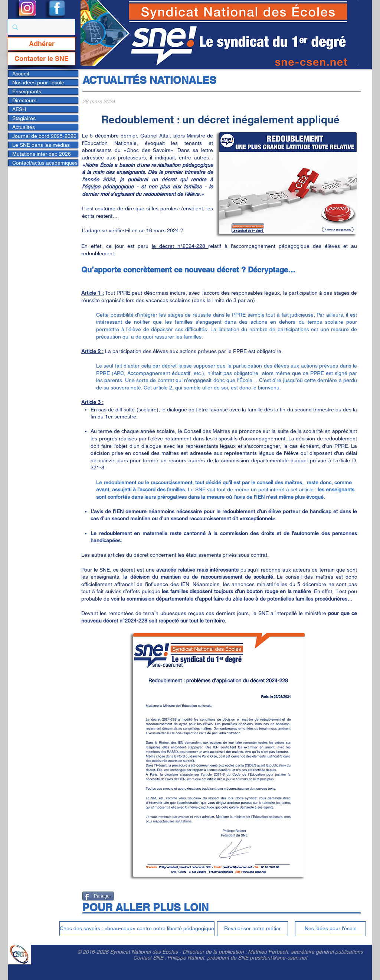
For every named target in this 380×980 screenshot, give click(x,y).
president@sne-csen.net (279, 958)
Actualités (24, 127)
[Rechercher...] (41, 27)
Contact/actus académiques (45, 163)
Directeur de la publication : (215, 952)
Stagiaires (24, 118)
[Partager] (98, 896)
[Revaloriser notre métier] (253, 929)
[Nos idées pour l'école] (330, 929)
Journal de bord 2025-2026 (44, 136)
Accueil (21, 74)
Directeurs (24, 100)
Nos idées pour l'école (38, 83)
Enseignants (27, 91)
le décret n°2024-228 (180, 246)
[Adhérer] (42, 44)
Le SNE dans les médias (41, 145)
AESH (19, 109)
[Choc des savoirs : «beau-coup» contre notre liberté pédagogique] (137, 929)
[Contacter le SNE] (42, 59)
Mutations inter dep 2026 (42, 154)
